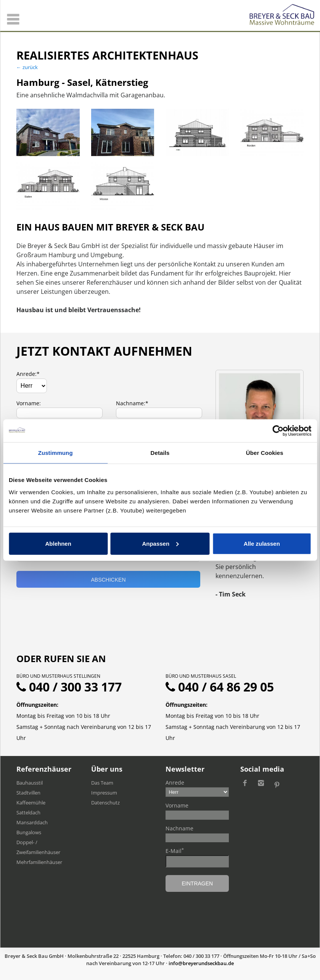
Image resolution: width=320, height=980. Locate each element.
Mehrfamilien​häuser (39, 862)
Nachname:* (132, 403)
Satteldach (28, 812)
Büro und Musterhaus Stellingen (58, 676)
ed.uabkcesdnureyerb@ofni (201, 963)
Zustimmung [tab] (55, 453)
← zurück (27, 67)
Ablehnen (58, 543)
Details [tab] (160, 453)
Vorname (177, 805)
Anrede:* (28, 374)
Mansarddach (32, 822)
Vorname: (29, 403)
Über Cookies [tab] (265, 453)
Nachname (179, 828)
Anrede (175, 783)
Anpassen (160, 543)
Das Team (102, 783)
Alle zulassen (262, 543)
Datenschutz (105, 803)
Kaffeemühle (31, 803)
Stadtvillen (28, 793)
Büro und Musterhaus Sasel (201, 676)
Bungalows (29, 832)
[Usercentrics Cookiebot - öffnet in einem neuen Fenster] (278, 431)
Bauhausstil (30, 783)
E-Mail (175, 851)
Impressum (104, 793)
